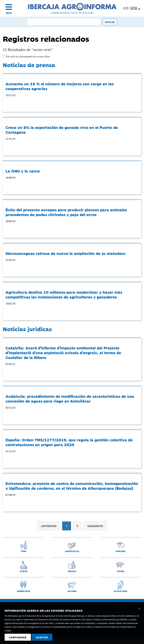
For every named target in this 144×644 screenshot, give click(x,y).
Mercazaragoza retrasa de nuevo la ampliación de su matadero (65, 253)
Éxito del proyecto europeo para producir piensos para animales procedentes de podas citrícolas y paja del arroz (66, 212)
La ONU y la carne (23, 171)
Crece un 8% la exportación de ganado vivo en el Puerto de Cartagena (62, 130)
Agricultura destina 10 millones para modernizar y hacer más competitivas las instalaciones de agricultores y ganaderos (64, 294)
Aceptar (42, 637)
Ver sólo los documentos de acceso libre (27, 56)
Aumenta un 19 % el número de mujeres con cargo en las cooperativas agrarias (60, 86)
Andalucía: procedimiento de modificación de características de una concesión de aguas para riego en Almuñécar (70, 399)
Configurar (18, 637)
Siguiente (95, 526)
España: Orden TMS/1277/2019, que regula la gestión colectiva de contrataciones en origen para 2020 (69, 442)
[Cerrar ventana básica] (139, 609)
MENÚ (9, 13)
